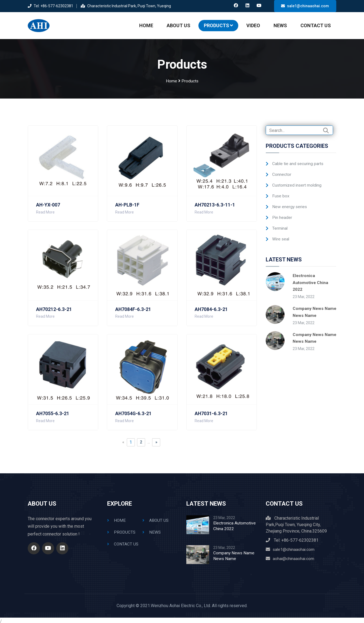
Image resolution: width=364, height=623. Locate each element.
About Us (178, 24)
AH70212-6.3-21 (54, 307)
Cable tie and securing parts (298, 161)
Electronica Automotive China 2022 (311, 280)
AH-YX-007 (48, 202)
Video (253, 24)
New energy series (290, 204)
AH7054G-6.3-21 (134, 411)
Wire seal (281, 236)
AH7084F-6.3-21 (133, 307)
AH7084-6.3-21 (211, 307)
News (280, 24)
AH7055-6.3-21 (53, 411)
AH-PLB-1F (127, 202)
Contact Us (316, 24)
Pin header (282, 215)
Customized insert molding (298, 182)
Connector (282, 172)
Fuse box (281, 193)
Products (218, 24)
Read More (45, 209)
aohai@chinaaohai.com (294, 556)
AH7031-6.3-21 (211, 411)
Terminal (280, 225)
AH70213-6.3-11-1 (215, 202)
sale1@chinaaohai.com (305, 6)
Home (146, 24)
